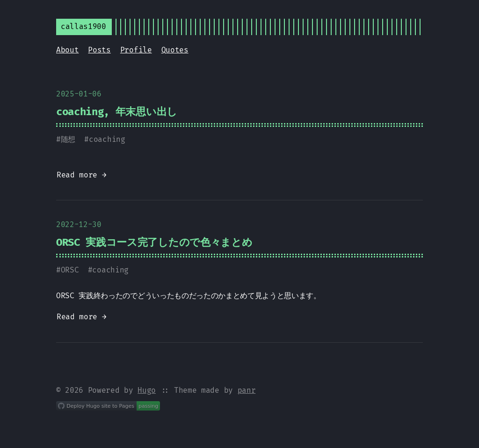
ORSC (70, 270)
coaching (107, 139)
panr (247, 390)
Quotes (175, 50)
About (67, 50)
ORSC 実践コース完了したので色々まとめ (154, 242)
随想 (68, 139)
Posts (99, 50)
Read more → (81, 175)
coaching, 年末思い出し (117, 112)
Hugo (147, 390)
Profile (136, 50)
